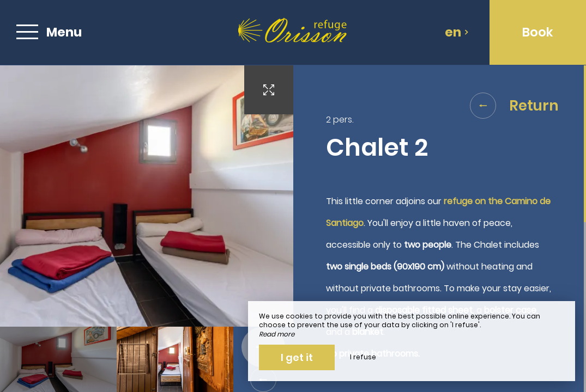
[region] (440, 229)
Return (514, 106)
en (457, 32)
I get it (297, 357)
